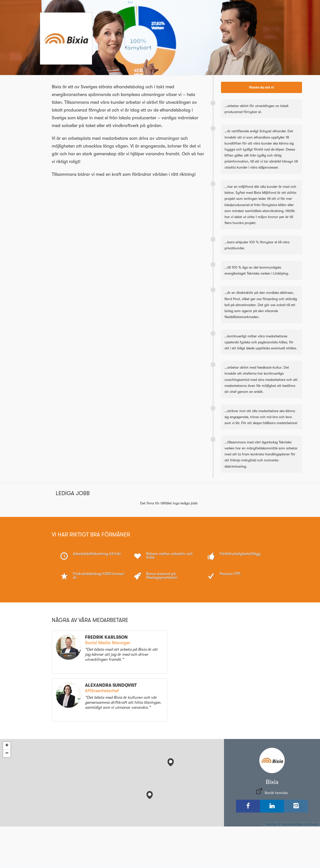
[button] (171, 761)
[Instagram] (296, 806)
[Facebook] (248, 806)
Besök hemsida (276, 793)
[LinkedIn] (272, 806)
